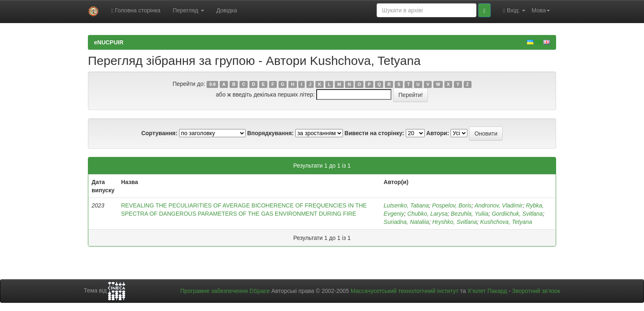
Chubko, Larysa (428, 214)
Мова (541, 10)
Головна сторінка (136, 10)
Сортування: (159, 133)
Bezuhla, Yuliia (470, 214)
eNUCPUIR (109, 42)
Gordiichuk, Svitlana (517, 214)
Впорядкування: (270, 133)
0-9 (213, 84)
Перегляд (189, 10)
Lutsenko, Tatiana (406, 205)
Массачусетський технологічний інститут (405, 291)
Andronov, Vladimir (498, 205)
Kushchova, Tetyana (506, 222)
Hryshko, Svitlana (454, 222)
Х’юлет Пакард (487, 291)
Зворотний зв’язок (536, 291)
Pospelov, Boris (452, 205)
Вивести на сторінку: (374, 133)
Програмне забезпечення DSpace (225, 291)
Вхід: (514, 10)
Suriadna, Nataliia (406, 222)
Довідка (227, 10)
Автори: (438, 133)
